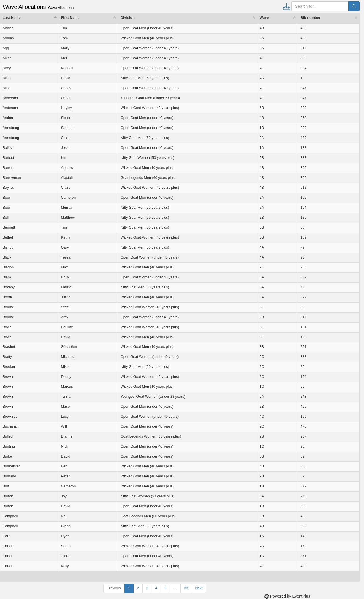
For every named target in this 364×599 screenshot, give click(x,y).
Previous (114, 588)
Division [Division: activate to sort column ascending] (127, 18)
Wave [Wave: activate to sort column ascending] (264, 18)
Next (199, 588)
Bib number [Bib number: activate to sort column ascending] (310, 18)
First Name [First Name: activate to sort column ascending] (70, 18)
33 (186, 588)
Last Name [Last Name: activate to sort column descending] (12, 18)
